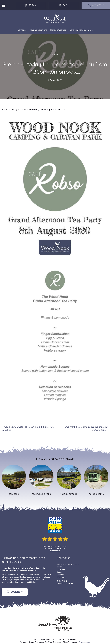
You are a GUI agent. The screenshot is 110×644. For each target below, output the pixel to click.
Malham (34, 582)
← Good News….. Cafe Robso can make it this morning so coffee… (28, 428)
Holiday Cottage (58, 30)
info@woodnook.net (65, 583)
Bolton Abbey (20, 582)
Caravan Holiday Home (81, 30)
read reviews (55, 551)
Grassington (39, 580)
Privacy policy (85, 642)
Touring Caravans (38, 30)
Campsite (22, 30)
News (55, 54)
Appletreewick (8, 582)
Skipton (30, 580)
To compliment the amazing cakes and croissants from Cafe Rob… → (84, 428)
